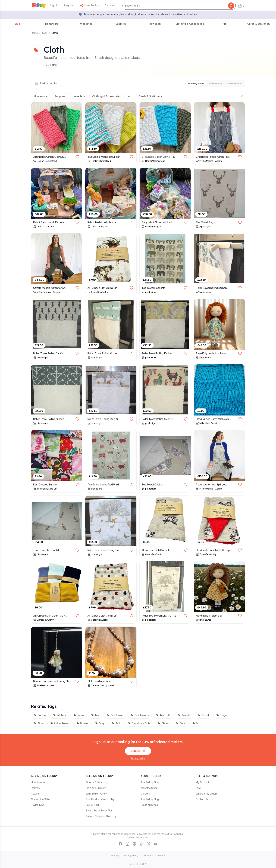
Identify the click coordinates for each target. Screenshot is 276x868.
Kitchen (60, 715)
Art (130, 96)
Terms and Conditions (154, 855)
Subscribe (138, 751)
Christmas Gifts (139, 723)
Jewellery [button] (155, 24)
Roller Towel (60, 723)
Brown (82, 723)
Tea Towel (115, 715)
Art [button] (224, 24)
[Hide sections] (242, 96)
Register (69, 5)
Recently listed (189, 83)
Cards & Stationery (150, 96)
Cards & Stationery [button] (259, 24)
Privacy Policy (131, 855)
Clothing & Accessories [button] (190, 24)
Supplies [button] (121, 24)
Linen (79, 715)
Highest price (212, 83)
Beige (222, 715)
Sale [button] (17, 24)
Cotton (40, 715)
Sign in (54, 5)
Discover (110, 5)
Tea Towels (140, 715)
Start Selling (90, 5)
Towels (184, 715)
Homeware (41, 96)
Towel (203, 715)
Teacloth (163, 715)
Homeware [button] (52, 24)
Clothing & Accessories (106, 96)
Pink (116, 723)
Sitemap (115, 855)
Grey (100, 723)
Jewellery (79, 96)
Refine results (46, 83)
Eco (196, 723)
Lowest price (234, 83)
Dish (181, 723)
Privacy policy (138, 758)
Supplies (60, 96)
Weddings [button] (86, 24)
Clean (163, 723)
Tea (95, 715)
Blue (38, 723)
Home (34, 33)
